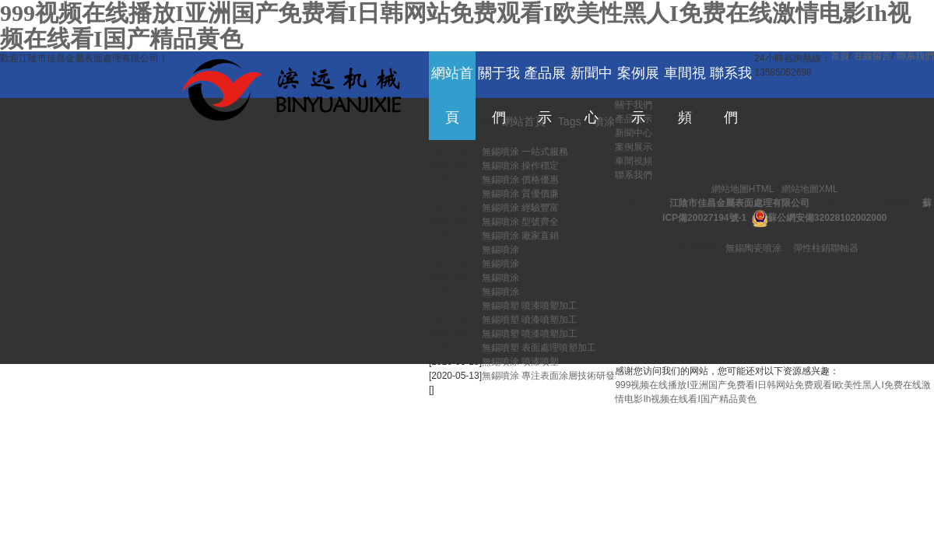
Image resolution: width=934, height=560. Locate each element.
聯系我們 (915, 56)
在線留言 (873, 56)
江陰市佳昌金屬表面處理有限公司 (739, 203)
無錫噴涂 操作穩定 (520, 166)
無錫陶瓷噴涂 (753, 248)
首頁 (840, 56)
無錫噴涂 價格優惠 (520, 180)
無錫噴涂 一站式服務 (525, 152)
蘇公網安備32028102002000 (827, 218)
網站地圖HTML (743, 189)
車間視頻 (634, 161)
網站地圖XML (810, 189)
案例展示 (634, 147)
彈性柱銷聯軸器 (826, 248)
